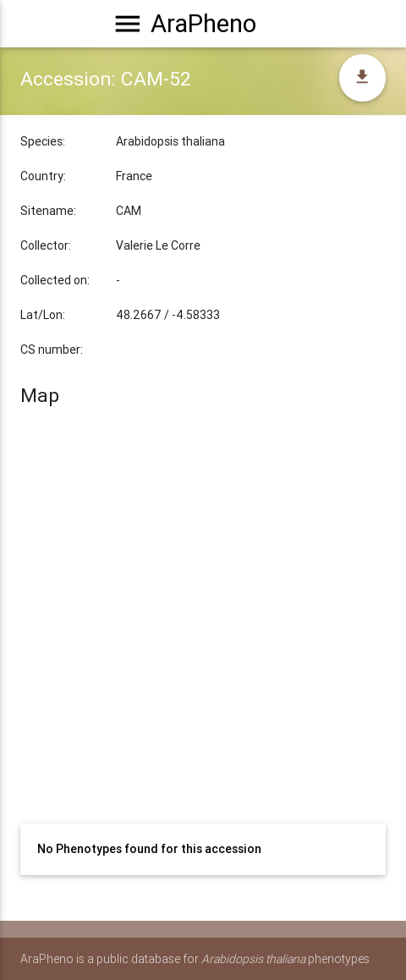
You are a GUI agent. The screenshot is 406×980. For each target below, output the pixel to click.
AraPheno (203, 24)
